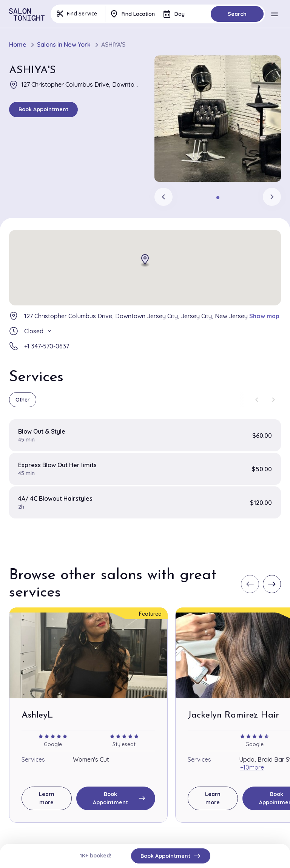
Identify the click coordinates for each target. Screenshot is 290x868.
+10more (252, 767)
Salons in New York (64, 45)
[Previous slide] (164, 197)
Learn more (47, 798)
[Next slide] (272, 197)
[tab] (218, 198)
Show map (264, 316)
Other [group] (23, 400)
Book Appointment (43, 109)
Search (237, 14)
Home (18, 45)
